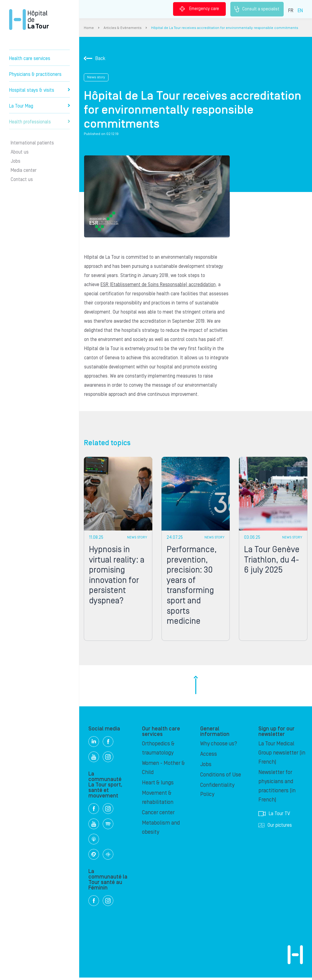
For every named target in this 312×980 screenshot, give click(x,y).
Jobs (16, 161)
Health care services (30, 59)
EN (300, 11)
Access (209, 756)
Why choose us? (219, 746)
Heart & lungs (158, 785)
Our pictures (275, 828)
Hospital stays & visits (39, 90)
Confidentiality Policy (217, 792)
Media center (24, 170)
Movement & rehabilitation (158, 800)
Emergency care (199, 9)
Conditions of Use (221, 777)
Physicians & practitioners (35, 74)
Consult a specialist (257, 9)
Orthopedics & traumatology (158, 751)
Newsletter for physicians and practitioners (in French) (277, 788)
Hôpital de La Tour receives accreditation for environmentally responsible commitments (225, 28)
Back (95, 59)
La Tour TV (274, 816)
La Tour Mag (39, 106)
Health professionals (39, 122)
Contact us (22, 179)
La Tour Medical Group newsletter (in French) (282, 755)
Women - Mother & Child (163, 770)
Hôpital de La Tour (29, 20)
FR (291, 11)
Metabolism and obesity (161, 830)
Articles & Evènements (122, 28)
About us (20, 152)
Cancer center (158, 815)
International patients (32, 143)
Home (89, 28)
